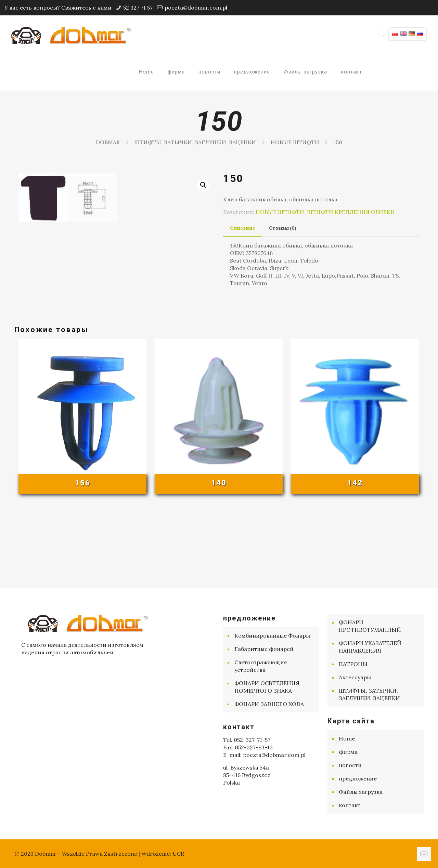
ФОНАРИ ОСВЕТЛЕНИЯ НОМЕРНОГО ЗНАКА (267, 687)
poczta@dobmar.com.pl (196, 8)
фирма (348, 752)
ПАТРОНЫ (353, 664)
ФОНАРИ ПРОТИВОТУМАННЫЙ (370, 626)
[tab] (243, 229)
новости (350, 765)
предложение (358, 778)
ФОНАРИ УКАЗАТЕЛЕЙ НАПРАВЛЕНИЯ (370, 647)
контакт (350, 805)
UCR (178, 854)
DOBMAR (108, 142)
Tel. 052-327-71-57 (247, 740)
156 (83, 557)
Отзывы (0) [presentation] (282, 228)
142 (355, 557)
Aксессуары (355, 677)
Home (347, 738)
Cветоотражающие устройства (261, 666)
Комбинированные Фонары (272, 636)
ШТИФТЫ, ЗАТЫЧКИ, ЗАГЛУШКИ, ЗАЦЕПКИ (195, 142)
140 (219, 557)
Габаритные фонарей (264, 649)
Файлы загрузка (361, 792)
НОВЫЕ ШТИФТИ (295, 142)
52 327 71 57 (138, 8)
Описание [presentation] (243, 228)
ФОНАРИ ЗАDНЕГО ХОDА (269, 704)
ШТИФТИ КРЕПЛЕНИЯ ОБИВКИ (351, 212)
